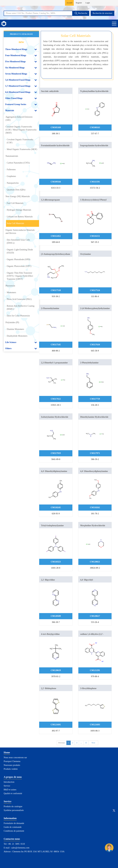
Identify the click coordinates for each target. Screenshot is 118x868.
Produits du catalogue (13, 806)
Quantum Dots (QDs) (16, 190)
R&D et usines (10, 790)
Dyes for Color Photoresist (18, 316)
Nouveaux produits (12, 765)
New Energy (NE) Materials (18, 196)
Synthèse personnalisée (14, 810)
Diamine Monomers (15, 329)
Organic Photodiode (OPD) (19, 259)
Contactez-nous (12, 839)
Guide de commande (13, 827)
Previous (62, 743)
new (21, 42)
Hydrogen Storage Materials (19, 210)
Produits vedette (11, 769)
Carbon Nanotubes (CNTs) (18, 163)
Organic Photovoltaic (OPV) (19, 266)
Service (7, 786)
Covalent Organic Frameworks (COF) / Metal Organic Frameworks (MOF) (21, 130)
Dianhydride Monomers (17, 336)
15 (86, 743)
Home (7, 752)
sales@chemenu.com (20, 848)
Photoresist (10, 286)
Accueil (69, 3)
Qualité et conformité (13, 793)
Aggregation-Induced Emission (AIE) (19, 118)
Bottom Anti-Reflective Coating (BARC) (21, 307)
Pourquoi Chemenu (12, 761)
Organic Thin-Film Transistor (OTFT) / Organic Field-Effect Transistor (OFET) (20, 276)
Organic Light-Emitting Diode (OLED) (20, 251)
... (81, 743)
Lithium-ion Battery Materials (20, 217)
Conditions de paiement (14, 831)
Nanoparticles (13, 183)
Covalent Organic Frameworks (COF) (20, 141)
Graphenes (11, 176)
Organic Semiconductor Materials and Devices (20, 232)
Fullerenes (11, 170)
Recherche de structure (102, 13)
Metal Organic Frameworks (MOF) (22, 149)
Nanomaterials (12, 156)
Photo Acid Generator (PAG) (19, 299)
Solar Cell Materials (15, 223)
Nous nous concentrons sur (15, 758)
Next (93, 743)
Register (79, 3)
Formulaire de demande (14, 823)
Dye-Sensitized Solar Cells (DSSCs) (18, 241)
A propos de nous (13, 777)
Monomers (11, 292)
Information (10, 818)
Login (88, 3)
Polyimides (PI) (12, 322)
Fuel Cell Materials (15, 203)
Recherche (81, 13)
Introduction (9, 782)
